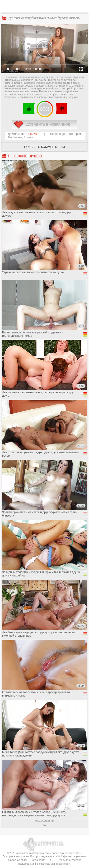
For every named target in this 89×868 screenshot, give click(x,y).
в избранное (44, 124)
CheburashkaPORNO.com (46, 7)
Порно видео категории (66, 134)
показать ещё (44, 822)
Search (82, 6)
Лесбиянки (15, 137)
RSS (52, 860)
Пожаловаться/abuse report (54, 864)
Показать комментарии (45, 147)
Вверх (80, 812)
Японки (28, 137)
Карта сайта (38, 860)
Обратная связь (18, 860)
